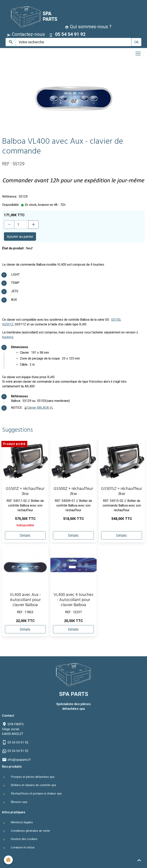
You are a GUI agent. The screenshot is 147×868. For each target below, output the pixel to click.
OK (136, 42)
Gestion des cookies (24, 839)
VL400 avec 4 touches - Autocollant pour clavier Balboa (73, 600)
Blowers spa (19, 802)
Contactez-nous (26, 34)
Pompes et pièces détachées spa (33, 777)
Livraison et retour (23, 847)
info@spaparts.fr (19, 760)
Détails (25, 535)
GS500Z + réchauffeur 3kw (73, 492)
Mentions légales (22, 822)
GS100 (116, 320)
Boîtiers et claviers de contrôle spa (33, 785)
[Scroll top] (139, 860)
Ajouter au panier (20, 237)
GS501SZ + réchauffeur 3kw (122, 492)
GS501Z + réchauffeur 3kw (25, 492)
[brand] (33, 16)
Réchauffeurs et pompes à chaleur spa (36, 794)
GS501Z (8, 324)
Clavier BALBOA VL (40, 408)
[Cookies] (8, 860)
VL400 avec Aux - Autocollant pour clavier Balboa (25, 600)
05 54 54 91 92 (18, 742)
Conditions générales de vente (30, 831)
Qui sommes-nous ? (88, 27)
